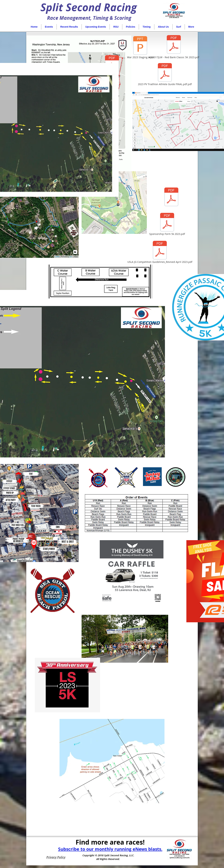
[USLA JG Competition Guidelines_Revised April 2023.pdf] (160, 252)
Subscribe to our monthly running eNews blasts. (110, 849)
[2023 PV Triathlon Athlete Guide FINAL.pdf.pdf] (165, 75)
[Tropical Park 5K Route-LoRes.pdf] (171, 197)
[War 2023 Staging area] (140, 48)
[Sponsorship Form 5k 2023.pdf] (167, 224)
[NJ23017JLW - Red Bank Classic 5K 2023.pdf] (174, 47)
